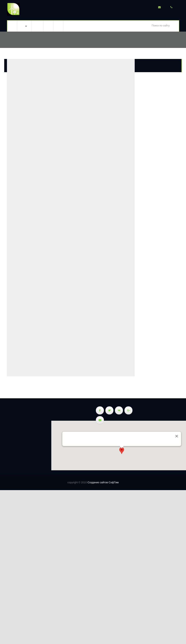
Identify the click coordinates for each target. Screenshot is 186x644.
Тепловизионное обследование (37, 26)
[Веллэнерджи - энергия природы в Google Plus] (128, 410)
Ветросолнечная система (24, 26)
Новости (48, 26)
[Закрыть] (177, 436)
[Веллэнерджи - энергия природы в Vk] (119, 410)
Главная (12, 26)
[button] (122, 451)
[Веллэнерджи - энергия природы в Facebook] (100, 410)
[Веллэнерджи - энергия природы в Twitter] (109, 410)
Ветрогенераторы (7, 441)
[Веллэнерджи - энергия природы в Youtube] (100, 420)
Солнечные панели (7, 435)
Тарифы (58, 26)
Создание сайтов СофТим (103, 482)
